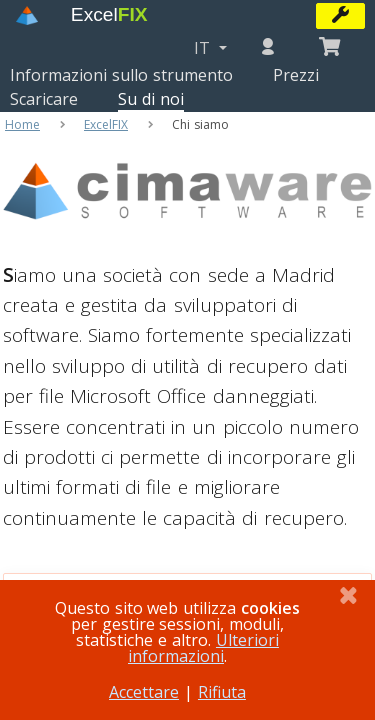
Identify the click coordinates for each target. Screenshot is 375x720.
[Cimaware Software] (187, 254)
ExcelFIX (106, 124)
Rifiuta (222, 692)
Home (22, 124)
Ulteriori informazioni (203, 648)
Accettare (144, 692)
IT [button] (204, 48)
